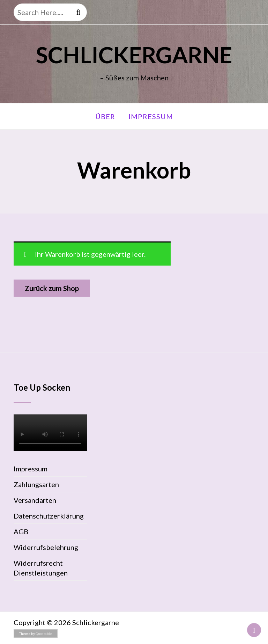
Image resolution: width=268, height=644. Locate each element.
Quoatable (44, 634)
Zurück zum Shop (52, 288)
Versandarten (35, 500)
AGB (21, 531)
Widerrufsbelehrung (46, 547)
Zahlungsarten (36, 484)
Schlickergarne (134, 55)
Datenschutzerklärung (49, 516)
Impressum (151, 116)
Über (105, 116)
